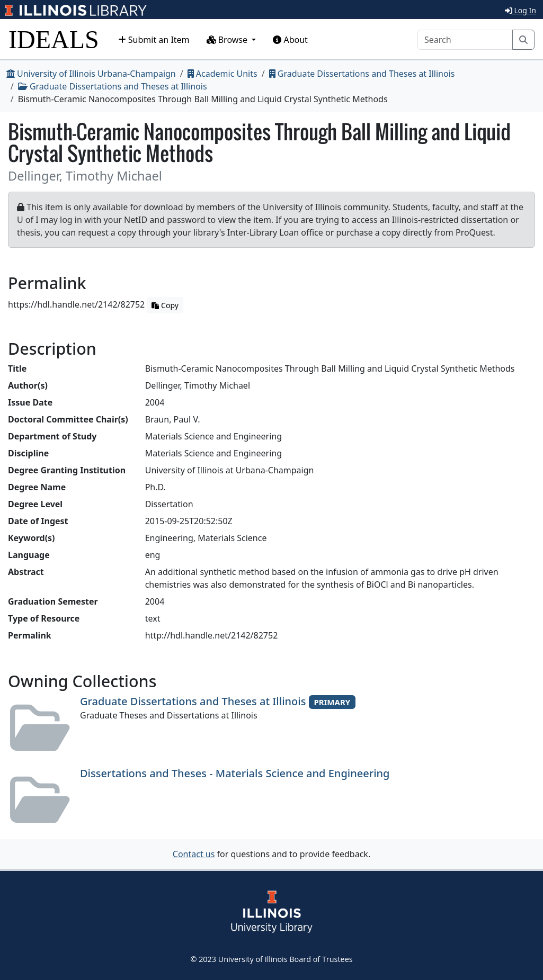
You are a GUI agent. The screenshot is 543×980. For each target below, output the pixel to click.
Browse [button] (228, 40)
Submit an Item (154, 40)
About (290, 40)
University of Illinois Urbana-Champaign (91, 74)
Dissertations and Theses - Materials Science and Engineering (235, 773)
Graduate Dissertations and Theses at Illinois (362, 74)
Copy (165, 305)
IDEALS (54, 39)
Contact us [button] (194, 854)
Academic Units (222, 74)
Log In (520, 10)
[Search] (465, 40)
